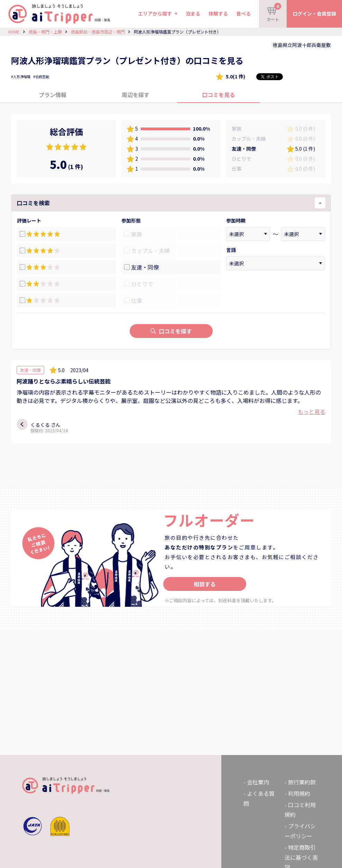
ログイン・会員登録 (314, 13)
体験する (218, 13)
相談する (205, 584)
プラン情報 (53, 95)
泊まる (193, 13)
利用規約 (299, 793)
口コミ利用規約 (300, 810)
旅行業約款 (302, 782)
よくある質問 (259, 798)
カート (274, 12)
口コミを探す (171, 331)
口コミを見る (219, 95)
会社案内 (258, 782)
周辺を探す (136, 95)
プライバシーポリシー (300, 831)
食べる (243, 13)
